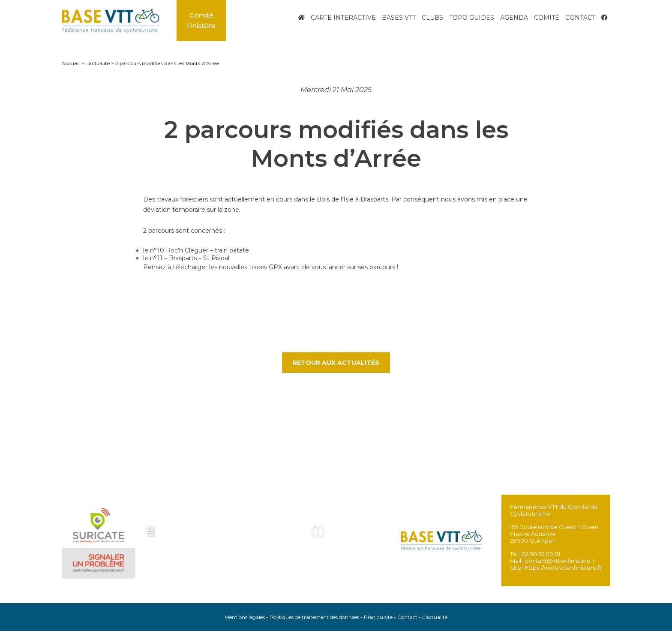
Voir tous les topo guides (270, 536)
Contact (580, 18)
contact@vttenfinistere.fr (560, 561)
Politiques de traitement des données (314, 617)
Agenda (514, 18)
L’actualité (435, 617)
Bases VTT (399, 18)
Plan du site (378, 617)
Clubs (432, 18)
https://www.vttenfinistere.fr (563, 568)
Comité (547, 18)
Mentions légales (245, 617)
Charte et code (179, 533)
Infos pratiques (346, 533)
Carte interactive (343, 18)
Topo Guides (472, 18)
